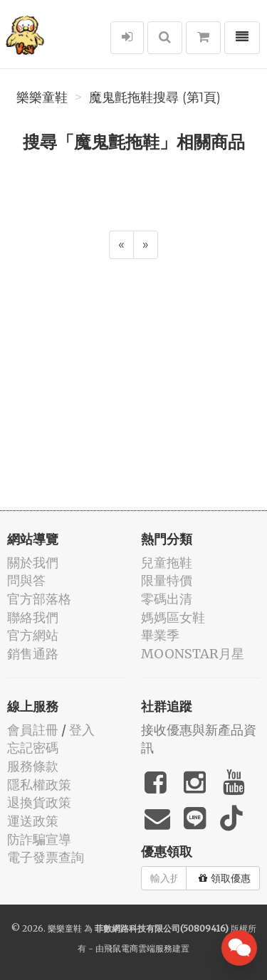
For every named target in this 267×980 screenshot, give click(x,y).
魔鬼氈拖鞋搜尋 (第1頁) (155, 98)
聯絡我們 (33, 617)
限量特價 (167, 580)
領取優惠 (225, 878)
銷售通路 (33, 654)
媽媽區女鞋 (173, 617)
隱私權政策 (39, 785)
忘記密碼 (33, 748)
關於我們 (33, 563)
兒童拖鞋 (167, 563)
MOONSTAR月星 (193, 654)
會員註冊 (33, 730)
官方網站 (33, 635)
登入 (82, 730)
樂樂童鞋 (42, 98)
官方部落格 (39, 599)
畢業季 (160, 635)
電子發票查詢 (46, 857)
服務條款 (33, 766)
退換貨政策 (39, 802)
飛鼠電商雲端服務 (138, 948)
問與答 (26, 580)
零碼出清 (167, 599)
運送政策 (33, 821)
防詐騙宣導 (39, 839)
